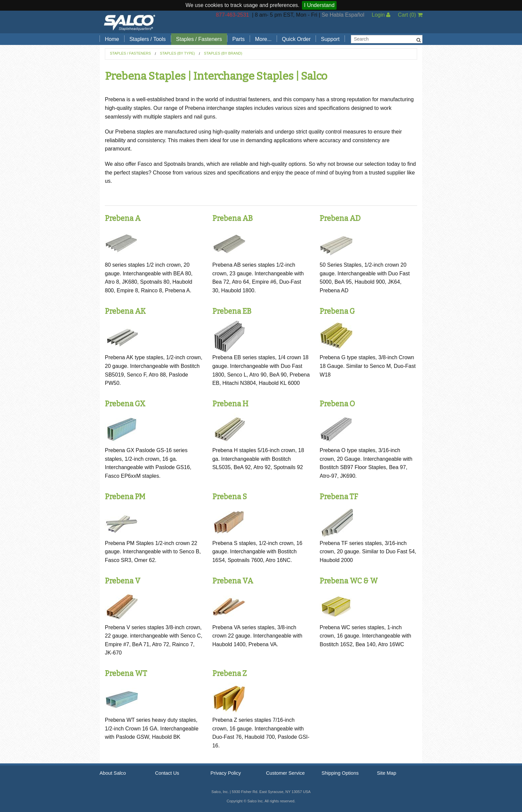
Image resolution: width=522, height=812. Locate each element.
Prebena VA (233, 581)
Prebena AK (125, 311)
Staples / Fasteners (199, 39)
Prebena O (337, 404)
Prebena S (230, 497)
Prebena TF (339, 497)
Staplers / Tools (148, 39)
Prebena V (123, 581)
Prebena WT (126, 673)
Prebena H (230, 404)
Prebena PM (125, 497)
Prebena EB (232, 311)
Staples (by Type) (177, 53)
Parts (239, 39)
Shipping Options (340, 773)
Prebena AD (340, 218)
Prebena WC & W (349, 581)
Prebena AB (233, 218)
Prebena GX (125, 404)
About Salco (113, 773)
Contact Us (167, 773)
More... (263, 39)
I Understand (319, 5)
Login (381, 15)
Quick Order (296, 39)
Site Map (387, 773)
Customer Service (285, 773)
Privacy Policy (226, 773)
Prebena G (337, 311)
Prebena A (123, 218)
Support (330, 39)
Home (112, 39)
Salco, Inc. (130, 22)
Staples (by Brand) (223, 53)
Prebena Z (230, 673)
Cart (410, 15)
